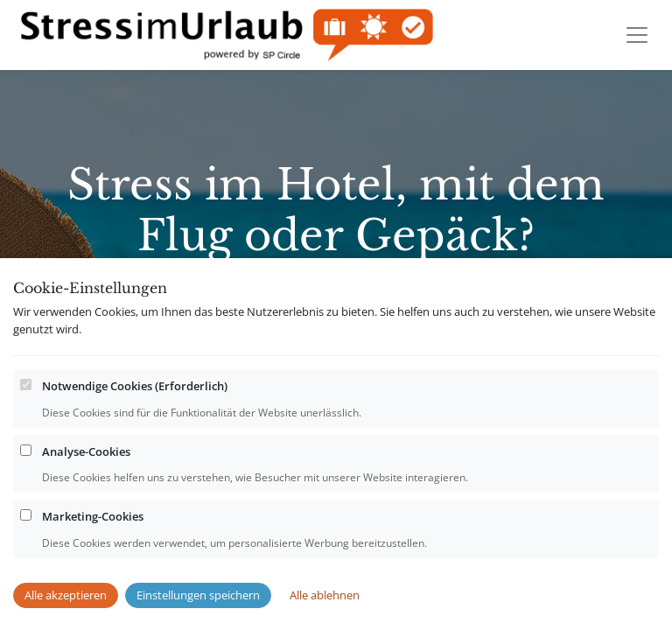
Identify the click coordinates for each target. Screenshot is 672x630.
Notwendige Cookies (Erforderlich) (135, 421)
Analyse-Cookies (86, 486)
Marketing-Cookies (93, 551)
